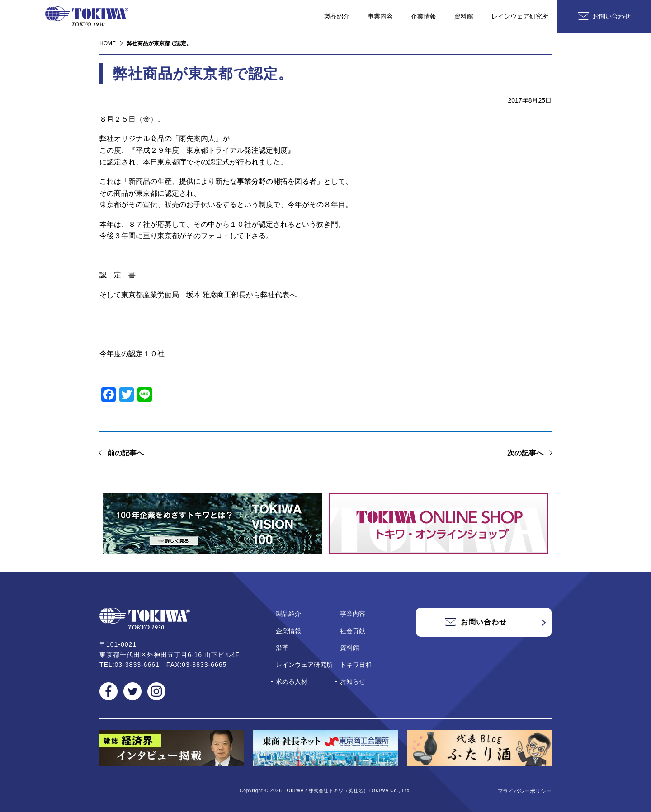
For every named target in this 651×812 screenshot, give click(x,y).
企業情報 (424, 16)
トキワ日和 (356, 665)
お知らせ (353, 681)
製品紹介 (337, 16)
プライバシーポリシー (524, 791)
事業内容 (380, 16)
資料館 (464, 16)
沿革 (282, 648)
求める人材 (292, 681)
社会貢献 (353, 631)
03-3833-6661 (137, 665)
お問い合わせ (612, 16)
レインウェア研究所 (520, 16)
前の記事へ (126, 453)
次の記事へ (525, 453)
